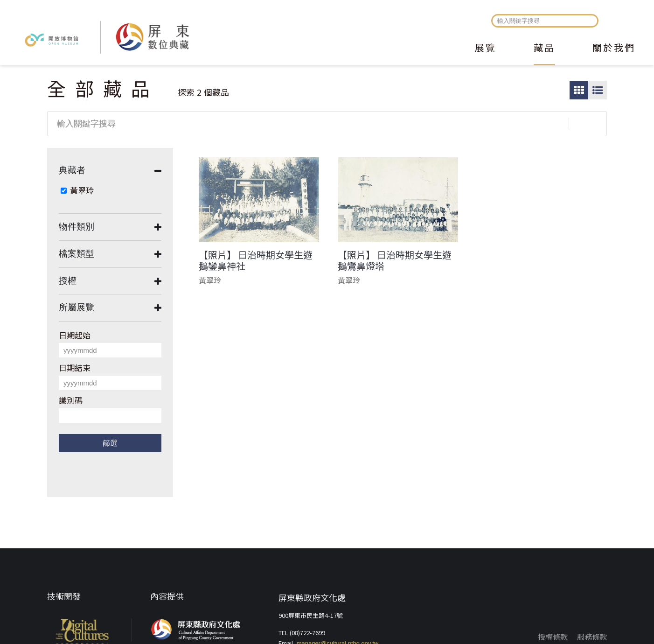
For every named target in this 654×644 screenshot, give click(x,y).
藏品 (544, 49)
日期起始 (75, 335)
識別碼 (71, 400)
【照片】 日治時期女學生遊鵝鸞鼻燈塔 (395, 260)
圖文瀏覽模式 (598, 90)
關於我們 (614, 49)
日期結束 (75, 367)
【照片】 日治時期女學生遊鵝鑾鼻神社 (256, 260)
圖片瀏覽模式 (579, 90)
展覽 (486, 49)
